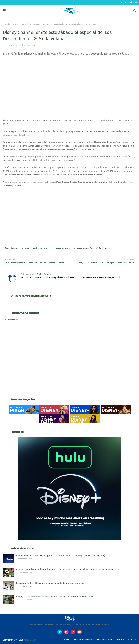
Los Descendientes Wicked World (87, 248)
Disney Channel (18, 24)
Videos (108, 248)
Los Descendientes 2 (61, 248)
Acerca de (132, 640)
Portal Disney (13, 45)
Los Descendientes (41, 248)
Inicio (8, 24)
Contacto (121, 640)
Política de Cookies (105, 640)
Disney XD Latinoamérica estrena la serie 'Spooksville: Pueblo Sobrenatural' (54, 597)
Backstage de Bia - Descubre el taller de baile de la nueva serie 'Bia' (50, 583)
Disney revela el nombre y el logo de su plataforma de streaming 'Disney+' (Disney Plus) (61, 556)
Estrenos (25, 248)
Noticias (67, 640)
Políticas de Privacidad (84, 640)
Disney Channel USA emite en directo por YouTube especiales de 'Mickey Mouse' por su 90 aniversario (68, 569)
